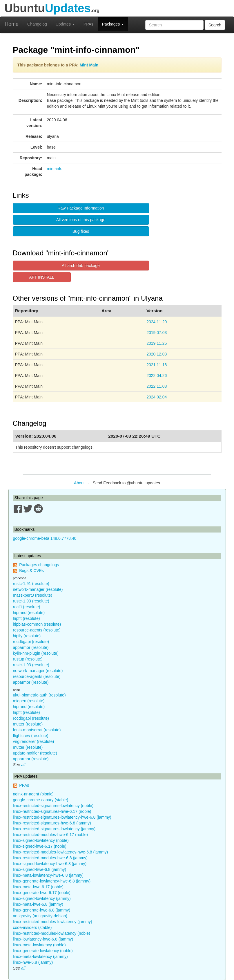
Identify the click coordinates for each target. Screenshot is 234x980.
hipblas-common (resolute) (37, 624)
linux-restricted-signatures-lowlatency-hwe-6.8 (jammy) (62, 817)
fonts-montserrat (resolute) (37, 730)
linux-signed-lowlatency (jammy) (42, 898)
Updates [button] (65, 24)
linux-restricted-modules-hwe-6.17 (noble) (50, 835)
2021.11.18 (157, 365)
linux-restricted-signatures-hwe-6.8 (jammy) (52, 823)
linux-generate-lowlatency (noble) (43, 951)
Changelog (37, 24)
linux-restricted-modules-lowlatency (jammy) (53, 922)
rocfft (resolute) (27, 607)
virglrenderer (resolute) (34, 741)
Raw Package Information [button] (81, 208)
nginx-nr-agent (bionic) (33, 794)
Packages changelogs (39, 565)
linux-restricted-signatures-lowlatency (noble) (53, 806)
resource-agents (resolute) (37, 630)
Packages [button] (113, 24)
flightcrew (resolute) (31, 736)
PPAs (88, 24)
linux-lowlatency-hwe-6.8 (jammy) (43, 939)
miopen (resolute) (29, 701)
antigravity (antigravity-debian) (40, 916)
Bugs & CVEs (31, 571)
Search (215, 25)
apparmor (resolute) (31, 647)
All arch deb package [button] (81, 266)
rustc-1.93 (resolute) (31, 601)
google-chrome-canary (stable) (41, 800)
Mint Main (89, 65)
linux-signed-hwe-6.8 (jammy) (40, 869)
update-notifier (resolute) (35, 753)
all (23, 765)
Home (12, 24)
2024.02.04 (157, 397)
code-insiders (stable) (32, 927)
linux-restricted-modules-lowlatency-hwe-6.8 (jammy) (61, 852)
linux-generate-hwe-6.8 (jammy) (42, 910)
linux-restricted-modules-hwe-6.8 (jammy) (50, 858)
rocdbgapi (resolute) (31, 642)
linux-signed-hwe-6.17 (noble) (40, 846)
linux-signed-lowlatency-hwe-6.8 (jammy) (50, 864)
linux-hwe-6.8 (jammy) (33, 962)
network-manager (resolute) (38, 589)
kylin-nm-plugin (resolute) (36, 653)
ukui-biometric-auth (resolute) (39, 695)
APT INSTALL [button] (42, 277)
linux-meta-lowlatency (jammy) (40, 956)
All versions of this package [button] (81, 220)
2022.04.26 (157, 376)
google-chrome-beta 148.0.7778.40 (45, 538)
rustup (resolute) (28, 659)
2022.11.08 (157, 386)
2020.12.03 (157, 354)
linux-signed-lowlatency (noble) (41, 840)
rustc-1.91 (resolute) (31, 584)
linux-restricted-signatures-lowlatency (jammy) (54, 829)
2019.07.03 (157, 333)
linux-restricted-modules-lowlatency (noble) (52, 933)
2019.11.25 (157, 343)
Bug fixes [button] (81, 231)
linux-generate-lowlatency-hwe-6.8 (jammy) (52, 881)
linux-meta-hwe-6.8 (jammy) (38, 904)
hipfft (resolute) (27, 618)
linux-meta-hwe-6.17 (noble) (38, 887)
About (79, 483)
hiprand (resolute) (29, 613)
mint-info (55, 169)
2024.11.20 (157, 322)
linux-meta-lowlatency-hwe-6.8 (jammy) (48, 875)
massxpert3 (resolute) (33, 595)
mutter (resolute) (28, 724)
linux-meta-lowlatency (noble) (39, 945)
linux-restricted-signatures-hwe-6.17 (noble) (52, 811)
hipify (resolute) (27, 636)
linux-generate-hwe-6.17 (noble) (42, 893)
